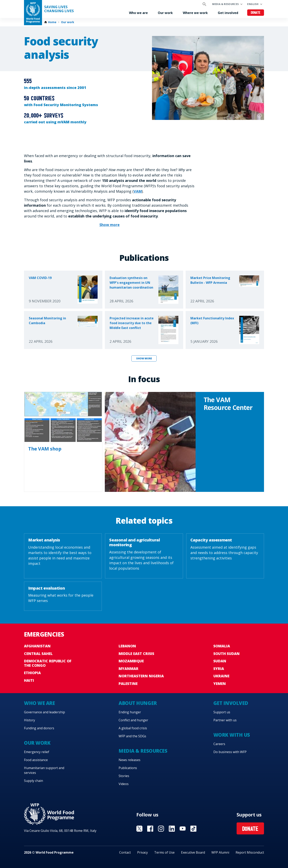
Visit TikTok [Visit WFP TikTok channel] (193, 829)
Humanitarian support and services (44, 770)
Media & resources (225, 4)
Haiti (29, 680)
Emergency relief (37, 752)
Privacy (142, 852)
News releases (129, 760)
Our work (165, 13)
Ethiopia (32, 673)
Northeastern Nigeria (141, 676)
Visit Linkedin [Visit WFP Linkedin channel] (172, 829)
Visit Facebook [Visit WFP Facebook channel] (150, 829)
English (253, 4)
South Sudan (226, 654)
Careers (219, 744)
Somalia (222, 646)
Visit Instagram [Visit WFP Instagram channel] (161, 829)
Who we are (138, 13)
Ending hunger (130, 712)
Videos (124, 784)
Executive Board (193, 852)
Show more (144, 358)
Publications (128, 768)
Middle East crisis (136, 654)
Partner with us (225, 720)
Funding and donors (39, 728)
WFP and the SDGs (132, 736)
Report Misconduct (250, 852)
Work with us (232, 735)
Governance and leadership (44, 712)
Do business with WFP (230, 752)
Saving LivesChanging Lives (59, 9)
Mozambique (131, 661)
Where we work (195, 13)
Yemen (220, 684)
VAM (138, 191)
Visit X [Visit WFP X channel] (139, 829)
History (29, 720)
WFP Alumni (220, 852)
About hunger (138, 703)
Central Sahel (38, 654)
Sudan (220, 661)
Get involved (228, 13)
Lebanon (127, 646)
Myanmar (128, 669)
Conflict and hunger (133, 720)
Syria (219, 669)
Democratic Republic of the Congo (48, 663)
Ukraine (221, 676)
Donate (256, 13)
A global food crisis (133, 728)
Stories (124, 776)
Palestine (128, 684)
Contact (125, 852)
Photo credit (260, 116)
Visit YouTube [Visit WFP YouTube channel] (183, 829)
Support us (222, 712)
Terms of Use (164, 852)
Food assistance (36, 760)
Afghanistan (37, 646)
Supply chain (33, 781)
